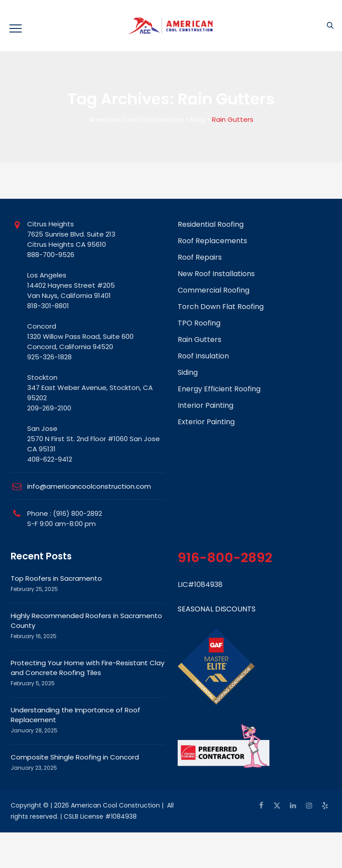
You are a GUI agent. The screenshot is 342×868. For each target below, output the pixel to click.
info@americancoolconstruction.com (89, 486)
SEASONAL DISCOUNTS (217, 609)
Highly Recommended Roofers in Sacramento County (86, 621)
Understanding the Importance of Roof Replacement (75, 715)
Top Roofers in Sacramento (56, 578)
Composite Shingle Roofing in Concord (75, 757)
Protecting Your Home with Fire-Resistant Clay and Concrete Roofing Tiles (88, 668)
